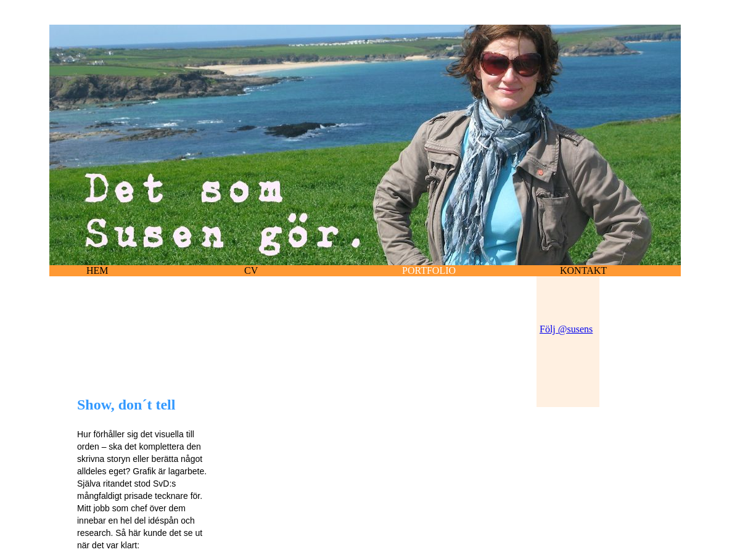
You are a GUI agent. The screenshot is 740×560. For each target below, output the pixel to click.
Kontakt (583, 270)
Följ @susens (566, 329)
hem (97, 270)
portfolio (429, 270)
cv (251, 270)
